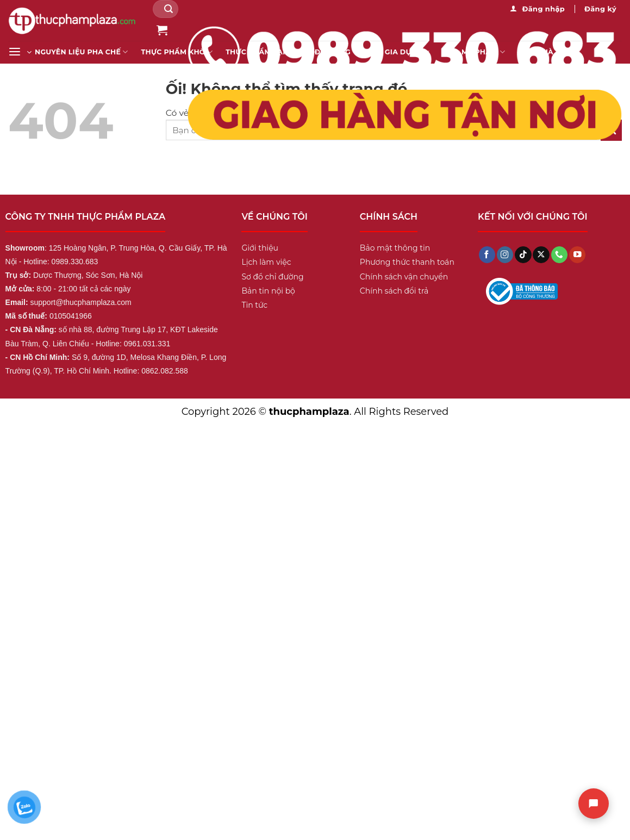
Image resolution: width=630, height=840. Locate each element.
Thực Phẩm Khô (177, 52)
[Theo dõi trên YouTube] (577, 255)
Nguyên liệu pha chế (82, 52)
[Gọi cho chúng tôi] (559, 255)
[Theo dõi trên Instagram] (505, 255)
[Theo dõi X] (541, 255)
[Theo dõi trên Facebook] (487, 255)
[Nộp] (169, 9)
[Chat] (594, 804)
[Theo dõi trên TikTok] (523, 255)
